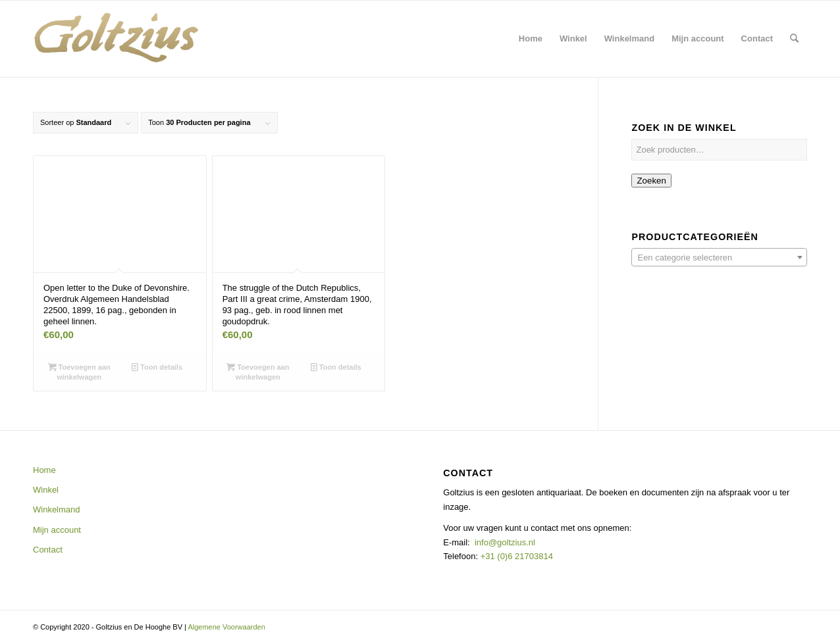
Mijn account (57, 530)
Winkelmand (57, 509)
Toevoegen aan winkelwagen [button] (79, 371)
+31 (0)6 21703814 (515, 556)
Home (44, 470)
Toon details (157, 367)
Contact (48, 550)
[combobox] (719, 257)
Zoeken (651, 181)
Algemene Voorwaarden (226, 627)
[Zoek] (794, 39)
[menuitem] (531, 39)
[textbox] (719, 258)
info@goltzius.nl (505, 542)
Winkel (46, 490)
